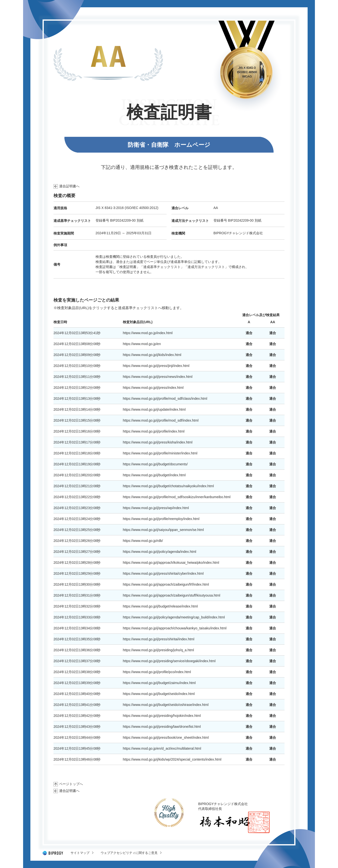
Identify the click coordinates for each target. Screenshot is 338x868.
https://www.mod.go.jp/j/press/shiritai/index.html (159, 639)
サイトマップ (80, 853)
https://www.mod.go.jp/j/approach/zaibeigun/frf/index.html (166, 584)
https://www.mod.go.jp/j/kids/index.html (152, 355)
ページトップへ (71, 784)
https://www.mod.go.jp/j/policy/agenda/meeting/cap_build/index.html (174, 617)
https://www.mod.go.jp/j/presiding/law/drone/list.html (162, 727)
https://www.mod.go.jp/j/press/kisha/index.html (158, 442)
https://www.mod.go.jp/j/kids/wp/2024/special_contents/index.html (172, 759)
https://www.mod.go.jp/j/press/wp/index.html (156, 508)
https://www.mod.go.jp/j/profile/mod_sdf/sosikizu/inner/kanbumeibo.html (177, 497)
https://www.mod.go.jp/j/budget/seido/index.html (159, 694)
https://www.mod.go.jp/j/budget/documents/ (155, 464)
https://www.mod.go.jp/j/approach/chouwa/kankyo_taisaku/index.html (175, 628)
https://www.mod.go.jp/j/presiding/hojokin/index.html (162, 716)
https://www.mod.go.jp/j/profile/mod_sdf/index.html (161, 420)
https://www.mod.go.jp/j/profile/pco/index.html (157, 672)
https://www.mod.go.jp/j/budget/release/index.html (160, 606)
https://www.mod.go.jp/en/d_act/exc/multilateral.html (162, 748)
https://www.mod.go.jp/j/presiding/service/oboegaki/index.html (169, 661)
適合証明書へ (69, 186)
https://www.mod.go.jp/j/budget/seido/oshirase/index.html (166, 705)
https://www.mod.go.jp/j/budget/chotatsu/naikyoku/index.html (168, 486)
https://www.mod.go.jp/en (142, 344)
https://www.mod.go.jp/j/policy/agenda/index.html (160, 552)
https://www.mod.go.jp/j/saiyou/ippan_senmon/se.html (163, 530)
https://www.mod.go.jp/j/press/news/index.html (158, 377)
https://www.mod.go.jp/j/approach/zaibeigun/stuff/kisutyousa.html (172, 595)
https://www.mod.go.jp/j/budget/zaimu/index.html (159, 683)
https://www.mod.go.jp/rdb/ (143, 541)
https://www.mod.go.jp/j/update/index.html (154, 409)
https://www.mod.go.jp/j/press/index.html (153, 388)
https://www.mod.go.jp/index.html (148, 333)
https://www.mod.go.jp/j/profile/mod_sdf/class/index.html (165, 399)
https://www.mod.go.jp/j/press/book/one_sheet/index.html (166, 738)
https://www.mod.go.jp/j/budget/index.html (154, 475)
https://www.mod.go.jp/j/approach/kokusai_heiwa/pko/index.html (171, 563)
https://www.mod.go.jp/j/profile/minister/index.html (160, 453)
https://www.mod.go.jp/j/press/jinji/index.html (156, 366)
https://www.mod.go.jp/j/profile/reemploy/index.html (161, 519)
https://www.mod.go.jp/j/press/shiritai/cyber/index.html (163, 573)
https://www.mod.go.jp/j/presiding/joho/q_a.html (158, 650)
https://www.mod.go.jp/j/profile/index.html (154, 431)
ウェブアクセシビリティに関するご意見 (129, 853)
